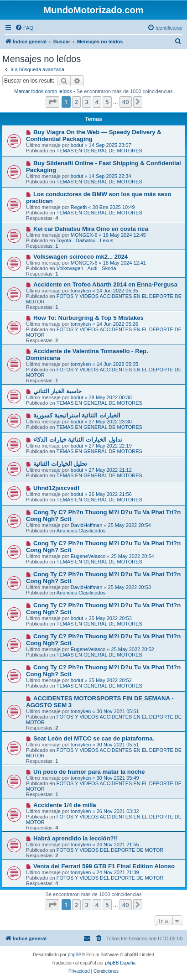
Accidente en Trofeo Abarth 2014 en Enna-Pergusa (105, 284)
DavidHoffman (87, 525)
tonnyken (81, 291)
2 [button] (76, 102)
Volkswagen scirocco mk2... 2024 (81, 257)
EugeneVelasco (88, 556)
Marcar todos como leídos (43, 91)
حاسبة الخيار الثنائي (57, 391)
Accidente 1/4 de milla (65, 805)
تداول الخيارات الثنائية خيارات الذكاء (78, 440)
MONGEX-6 (84, 235)
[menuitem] (24, 28)
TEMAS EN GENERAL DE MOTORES (99, 151)
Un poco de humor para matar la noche (89, 772)
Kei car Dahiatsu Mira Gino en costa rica (91, 229)
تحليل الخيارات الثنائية (60, 464)
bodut (77, 145)
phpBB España (120, 963)
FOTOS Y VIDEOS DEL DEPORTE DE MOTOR (110, 850)
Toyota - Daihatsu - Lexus (85, 240)
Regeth (79, 207)
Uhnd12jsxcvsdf (56, 488)
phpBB (75, 955)
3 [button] (86, 102)
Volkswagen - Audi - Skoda (86, 268)
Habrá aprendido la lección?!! (75, 838)
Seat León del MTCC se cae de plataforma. (94, 738)
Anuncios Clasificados (81, 531)
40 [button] (126, 102)
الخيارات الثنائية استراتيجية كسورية (77, 415)
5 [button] (107, 102)
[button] (52, 102)
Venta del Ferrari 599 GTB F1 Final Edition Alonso (104, 866)
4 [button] (97, 102)
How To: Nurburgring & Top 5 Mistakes (88, 318)
